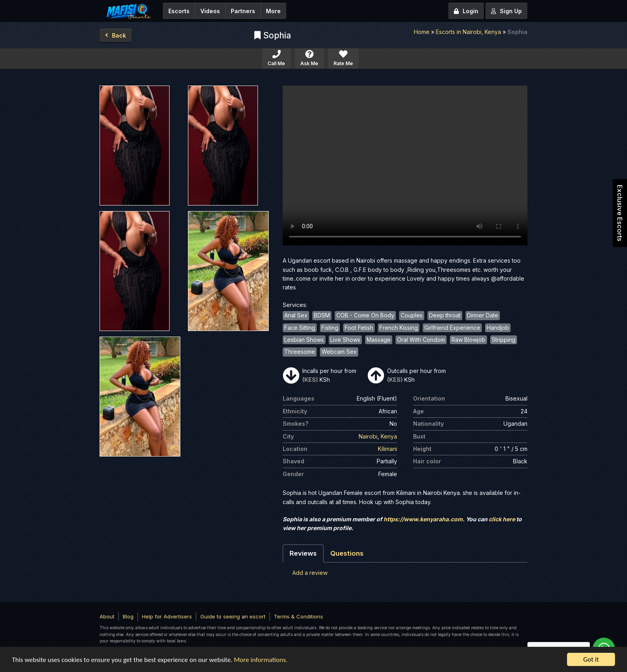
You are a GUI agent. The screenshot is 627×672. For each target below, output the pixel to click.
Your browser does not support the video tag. (405, 166)
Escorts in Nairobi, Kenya (468, 32)
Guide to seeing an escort (233, 616)
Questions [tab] (347, 553)
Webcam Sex (339, 352)
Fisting (330, 328)
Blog (128, 616)
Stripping (504, 340)
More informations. (261, 660)
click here (502, 519)
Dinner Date (483, 315)
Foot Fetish (359, 328)
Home (422, 32)
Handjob (498, 328)
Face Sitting (300, 328)
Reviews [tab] (303, 553)
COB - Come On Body (365, 315)
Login (466, 11)
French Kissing (399, 328)
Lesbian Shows (304, 340)
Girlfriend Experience (452, 328)
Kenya (389, 436)
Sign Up (506, 11)
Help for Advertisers (167, 616)
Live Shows (345, 340)
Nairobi (368, 436)
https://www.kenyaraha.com (423, 519)
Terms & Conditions (299, 616)
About (107, 616)
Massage (379, 340)
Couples (412, 315)
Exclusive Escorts (620, 213)
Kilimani (387, 449)
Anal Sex (296, 315)
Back (116, 35)
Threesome (300, 352)
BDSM (322, 315)
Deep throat (445, 315)
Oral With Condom (421, 340)
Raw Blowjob (468, 340)
